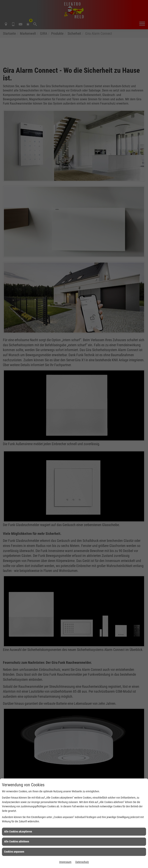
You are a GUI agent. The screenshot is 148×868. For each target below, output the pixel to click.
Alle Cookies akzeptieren (18, 832)
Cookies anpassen (14, 852)
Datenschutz (82, 862)
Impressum (65, 862)
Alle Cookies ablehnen (17, 841)
